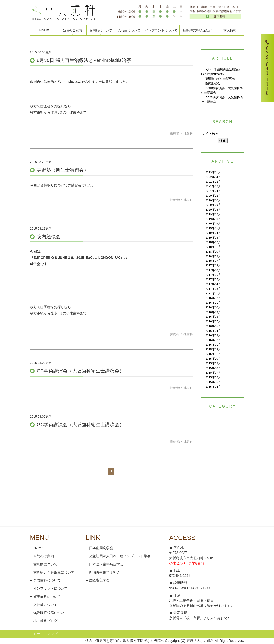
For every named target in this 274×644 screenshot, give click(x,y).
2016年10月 (213, 307)
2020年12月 (213, 196)
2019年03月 (213, 238)
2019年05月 (213, 228)
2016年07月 (213, 321)
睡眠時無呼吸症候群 (198, 30)
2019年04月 (213, 233)
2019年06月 (213, 223)
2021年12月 (213, 182)
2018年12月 (213, 242)
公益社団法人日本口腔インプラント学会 (120, 556)
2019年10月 (213, 219)
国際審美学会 (99, 580)
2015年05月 (213, 382)
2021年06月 (213, 186)
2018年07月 (213, 261)
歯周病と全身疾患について (54, 572)
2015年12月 (213, 349)
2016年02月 (213, 340)
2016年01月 (213, 345)
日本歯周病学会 (101, 548)
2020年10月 (213, 200)
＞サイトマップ (45, 634)
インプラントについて (161, 30)
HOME (44, 30)
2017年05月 (213, 279)
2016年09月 (213, 312)
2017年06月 (213, 275)
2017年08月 (213, 270)
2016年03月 (213, 335)
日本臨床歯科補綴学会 (106, 564)
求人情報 (230, 30)
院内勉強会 (49, 237)
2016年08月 (213, 317)
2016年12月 (213, 298)
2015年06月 (213, 377)
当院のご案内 (44, 556)
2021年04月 (213, 191)
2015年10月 (213, 359)
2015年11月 (213, 354)
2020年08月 (213, 210)
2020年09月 (213, 205)
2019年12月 (213, 214)
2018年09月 (213, 256)
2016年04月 (213, 331)
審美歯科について (47, 597)
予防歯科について (47, 580)
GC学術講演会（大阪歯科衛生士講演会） (80, 371)
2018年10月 (213, 252)
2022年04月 (213, 177)
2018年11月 (213, 247)
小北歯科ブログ (45, 621)
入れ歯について (129, 30)
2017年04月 (213, 284)
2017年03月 (213, 289)
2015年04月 (213, 387)
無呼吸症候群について (51, 613)
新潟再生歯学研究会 (104, 572)
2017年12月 (213, 265)
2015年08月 (213, 368)
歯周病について (45, 564)
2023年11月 (213, 172)
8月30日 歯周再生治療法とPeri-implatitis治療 (84, 60)
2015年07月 (213, 373)
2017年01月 (213, 294)
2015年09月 (213, 363)
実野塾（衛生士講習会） (63, 170)
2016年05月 (213, 326)
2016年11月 (213, 303)
